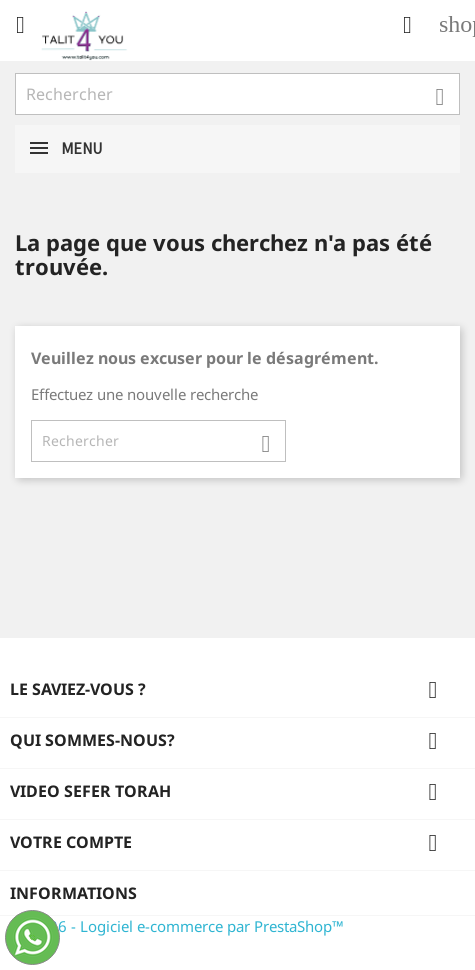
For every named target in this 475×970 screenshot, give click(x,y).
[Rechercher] (237, 94)
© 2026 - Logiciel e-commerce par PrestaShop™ (179, 926)
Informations (73, 893)
